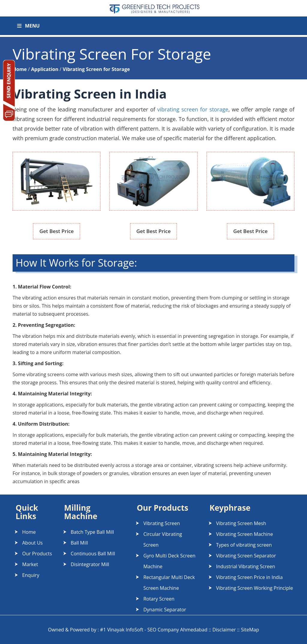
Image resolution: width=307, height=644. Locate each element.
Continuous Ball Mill (93, 554)
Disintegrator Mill (90, 564)
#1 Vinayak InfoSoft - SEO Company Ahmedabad (154, 630)
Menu (28, 26)
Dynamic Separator (165, 610)
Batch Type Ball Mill (92, 532)
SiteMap (250, 630)
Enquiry (31, 575)
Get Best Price (56, 231)
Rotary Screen (159, 599)
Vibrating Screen (162, 523)
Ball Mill (79, 543)
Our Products (37, 554)
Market (30, 564)
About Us (33, 543)
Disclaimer (224, 630)
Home (29, 532)
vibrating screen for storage (193, 109)
